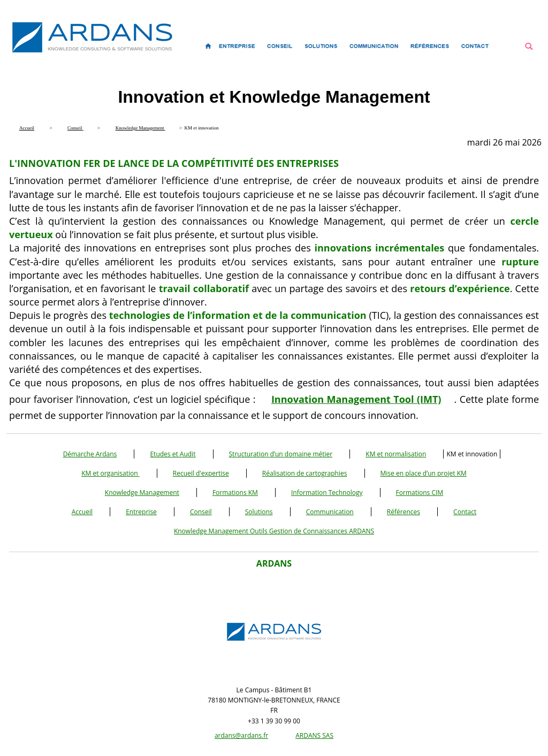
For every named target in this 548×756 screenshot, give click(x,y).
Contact (465, 512)
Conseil (201, 512)
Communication (330, 512)
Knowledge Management (142, 492)
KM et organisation (110, 473)
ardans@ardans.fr (241, 735)
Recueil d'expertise (201, 473)
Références (404, 512)
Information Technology (327, 492)
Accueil (82, 512)
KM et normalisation (396, 454)
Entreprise (141, 512)
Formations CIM (420, 492)
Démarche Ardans (90, 454)
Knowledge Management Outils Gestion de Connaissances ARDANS (274, 531)
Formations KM (235, 492)
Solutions (259, 512)
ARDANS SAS (314, 735)
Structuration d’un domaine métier (281, 454)
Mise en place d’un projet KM (424, 473)
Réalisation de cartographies (305, 473)
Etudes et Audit (173, 454)
